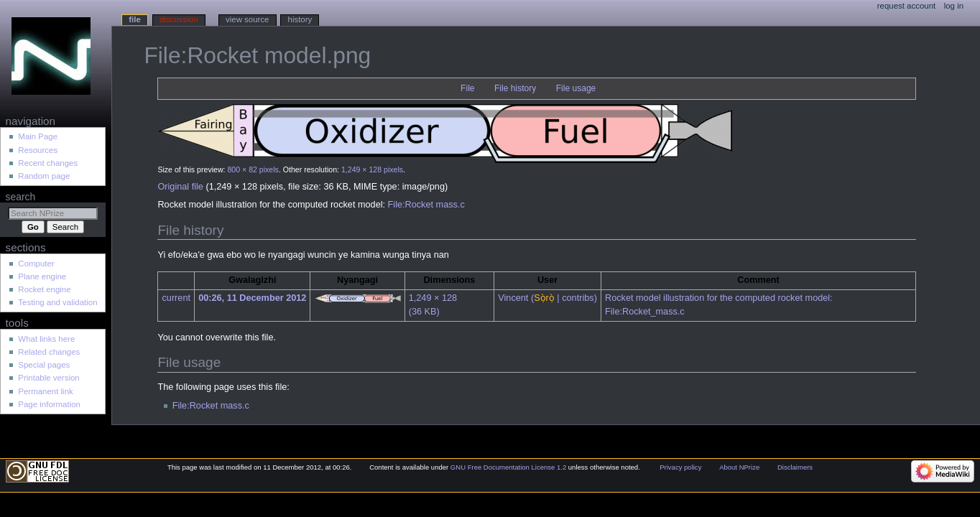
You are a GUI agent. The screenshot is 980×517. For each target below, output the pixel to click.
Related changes (49, 352)
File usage (576, 88)
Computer (36, 264)
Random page (44, 176)
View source (247, 19)
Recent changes (48, 163)
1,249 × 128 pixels (372, 169)
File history (515, 88)
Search (21, 197)
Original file (180, 187)
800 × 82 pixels (253, 169)
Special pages (44, 365)
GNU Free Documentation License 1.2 (508, 467)
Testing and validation (57, 302)
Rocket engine (44, 289)
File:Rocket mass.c (426, 205)
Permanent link (45, 391)
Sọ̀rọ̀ (544, 298)
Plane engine (42, 276)
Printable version (48, 378)
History (300, 19)
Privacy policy (680, 467)
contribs (578, 298)
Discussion (179, 19)
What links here (46, 339)
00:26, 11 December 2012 (252, 298)
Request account (907, 6)
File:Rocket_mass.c (645, 312)
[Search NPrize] (53, 213)
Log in (954, 6)
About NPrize (739, 467)
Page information (49, 404)
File (467, 88)
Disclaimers (795, 467)
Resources (38, 150)
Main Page (38, 136)
